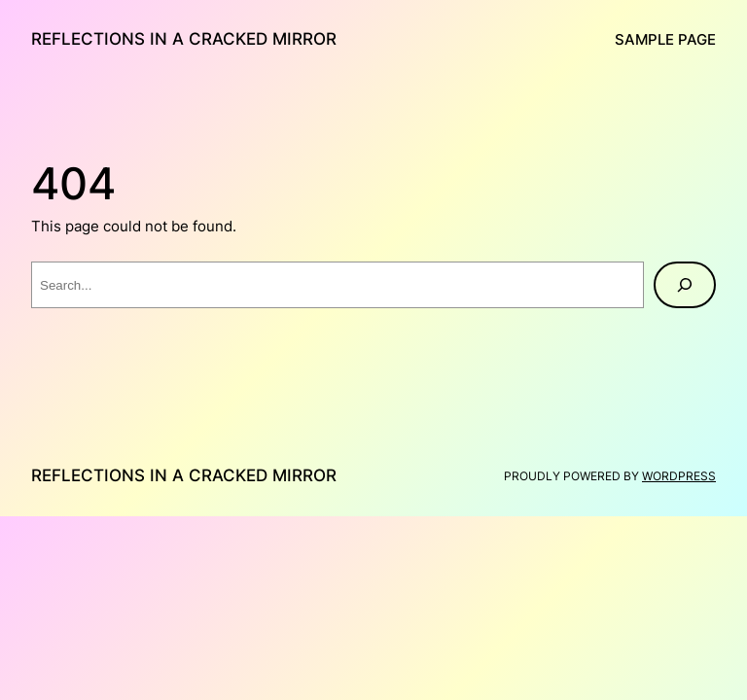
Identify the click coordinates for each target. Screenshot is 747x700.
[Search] (685, 285)
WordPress (679, 476)
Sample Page (665, 39)
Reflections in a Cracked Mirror (184, 39)
